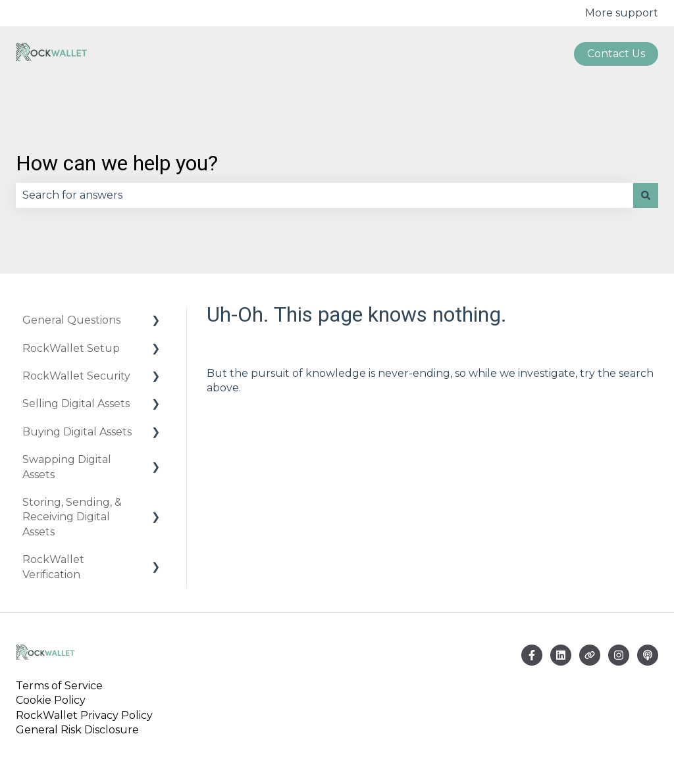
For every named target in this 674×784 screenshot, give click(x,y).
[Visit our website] (590, 655)
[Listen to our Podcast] (648, 655)
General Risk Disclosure (77, 730)
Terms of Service (62, 686)
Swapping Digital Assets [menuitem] (67, 467)
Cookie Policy (51, 700)
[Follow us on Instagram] (619, 655)
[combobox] (324, 195)
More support (622, 13)
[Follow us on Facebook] (532, 655)
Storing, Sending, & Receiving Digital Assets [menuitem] (72, 517)
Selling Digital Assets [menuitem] (76, 404)
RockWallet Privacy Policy (84, 715)
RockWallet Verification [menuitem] (53, 567)
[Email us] (561, 655)
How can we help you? (117, 163)
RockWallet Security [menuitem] (76, 376)
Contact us (616, 54)
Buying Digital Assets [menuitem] (77, 432)
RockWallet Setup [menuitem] (71, 348)
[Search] (646, 195)
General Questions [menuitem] (71, 320)
